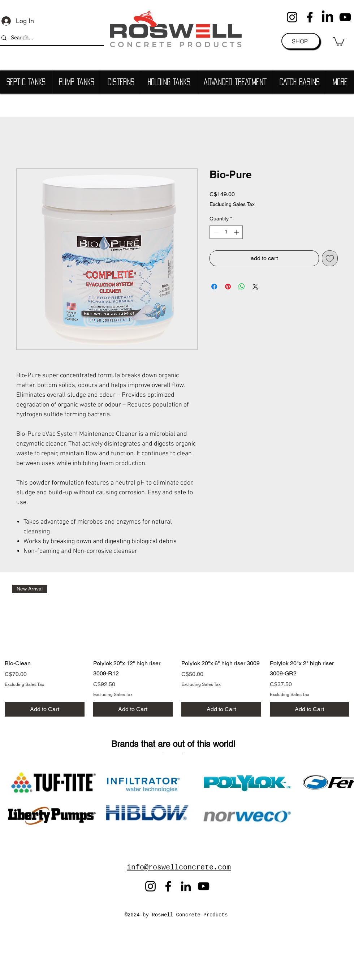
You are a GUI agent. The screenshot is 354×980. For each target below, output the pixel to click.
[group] (177, 651)
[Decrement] (215, 232)
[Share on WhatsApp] (242, 287)
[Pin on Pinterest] (228, 287)
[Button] (88, 738)
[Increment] (237, 232)
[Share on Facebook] (214, 287)
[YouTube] (345, 17)
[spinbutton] (226, 232)
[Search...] (50, 38)
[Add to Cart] (45, 709)
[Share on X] (255, 287)
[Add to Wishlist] (330, 258)
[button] (338, 41)
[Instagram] (292, 17)
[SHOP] (301, 41)
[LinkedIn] (327, 17)
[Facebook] (310, 17)
